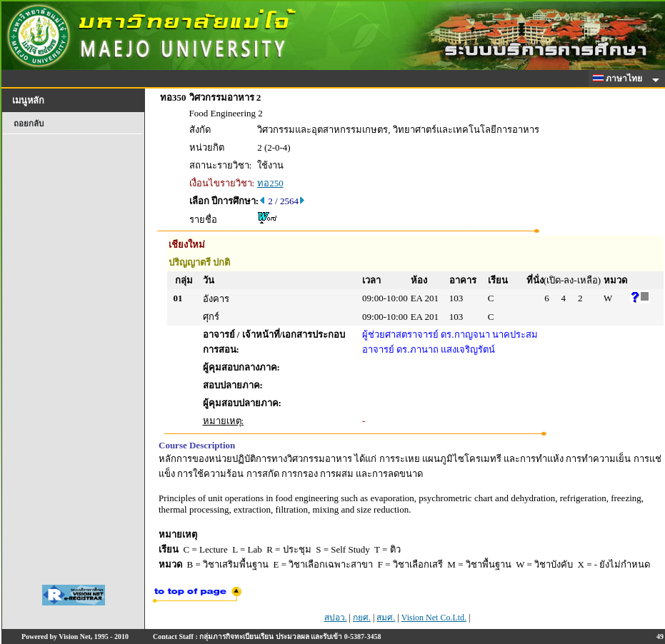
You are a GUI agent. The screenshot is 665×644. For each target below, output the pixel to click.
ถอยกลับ (29, 124)
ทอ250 (270, 183)
